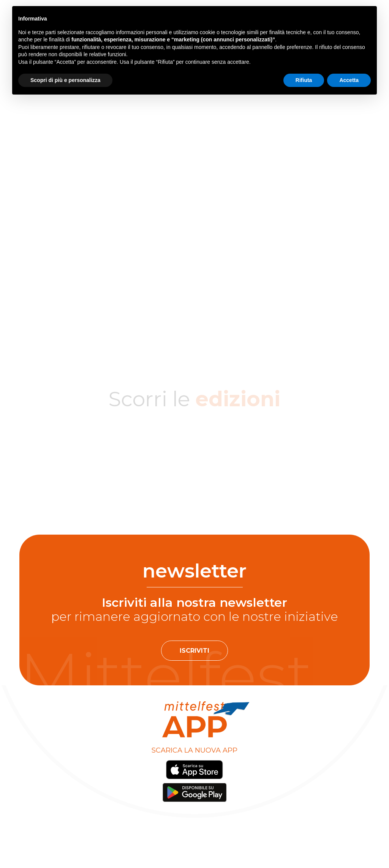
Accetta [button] (349, 80)
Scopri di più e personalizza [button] (65, 80)
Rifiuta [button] (304, 80)
